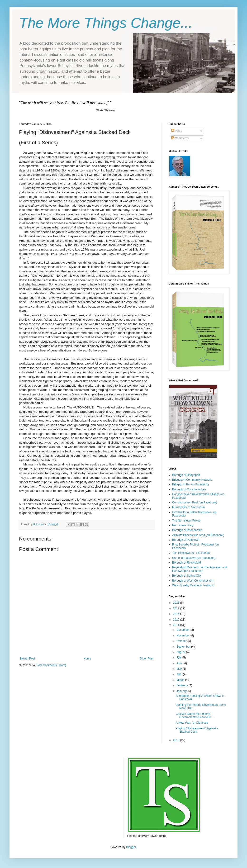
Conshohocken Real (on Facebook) (195, 503)
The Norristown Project (187, 521)
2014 (177, 625)
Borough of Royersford (187, 563)
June (180, 663)
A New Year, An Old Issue (192, 723)
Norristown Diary (183, 525)
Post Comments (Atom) (51, 665)
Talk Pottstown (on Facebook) (191, 553)
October (182, 641)
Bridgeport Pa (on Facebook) (190, 484)
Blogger (131, 847)
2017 (177, 608)
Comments (180, 138)
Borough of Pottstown (186, 540)
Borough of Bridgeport (186, 475)
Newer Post (28, 659)
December (183, 630)
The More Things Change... (106, 23)
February (183, 685)
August (181, 652)
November (183, 636)
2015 (177, 620)
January (182, 691)
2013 (177, 740)
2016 (177, 614)
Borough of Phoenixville (187, 530)
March (181, 680)
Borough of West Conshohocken (193, 581)
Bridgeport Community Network (192, 480)
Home (87, 659)
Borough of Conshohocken (189, 489)
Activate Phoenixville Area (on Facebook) (198, 535)
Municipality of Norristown (188, 507)
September (184, 647)
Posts (177, 131)
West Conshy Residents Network (193, 585)
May (180, 669)
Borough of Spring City (187, 576)
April (180, 674)
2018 (177, 603)
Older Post (146, 659)
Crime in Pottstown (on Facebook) (194, 558)
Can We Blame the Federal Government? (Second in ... (195, 716)
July (179, 658)
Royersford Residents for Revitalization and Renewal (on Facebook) (200, 569)
